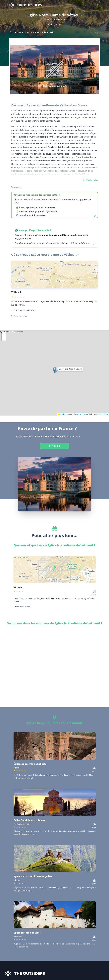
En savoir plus (19, 316)
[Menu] (97, 5)
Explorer (54, 446)
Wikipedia (16, 188)
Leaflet (61, 414)
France (20, 32)
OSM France (103, 414)
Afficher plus (91, 180)
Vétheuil (16, 292)
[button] (55, 370)
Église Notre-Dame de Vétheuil (40, 32)
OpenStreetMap (81, 414)
